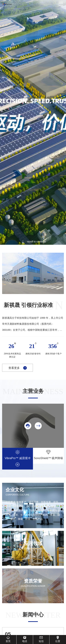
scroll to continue (33, 242)
